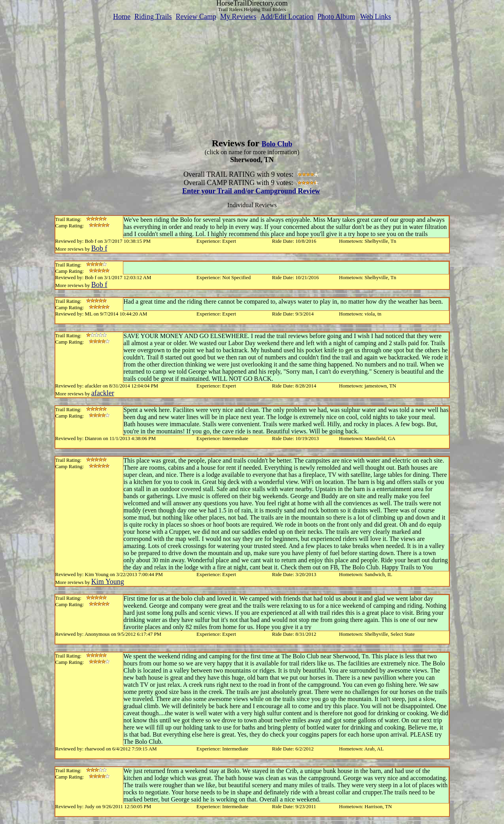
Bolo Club (277, 144)
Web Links (376, 17)
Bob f (99, 248)
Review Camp (196, 17)
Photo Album (336, 17)
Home (122, 17)
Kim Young (108, 582)
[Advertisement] (252, 76)
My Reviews (238, 17)
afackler (103, 393)
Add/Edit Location (287, 17)
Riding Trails (153, 17)
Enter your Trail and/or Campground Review (251, 191)
